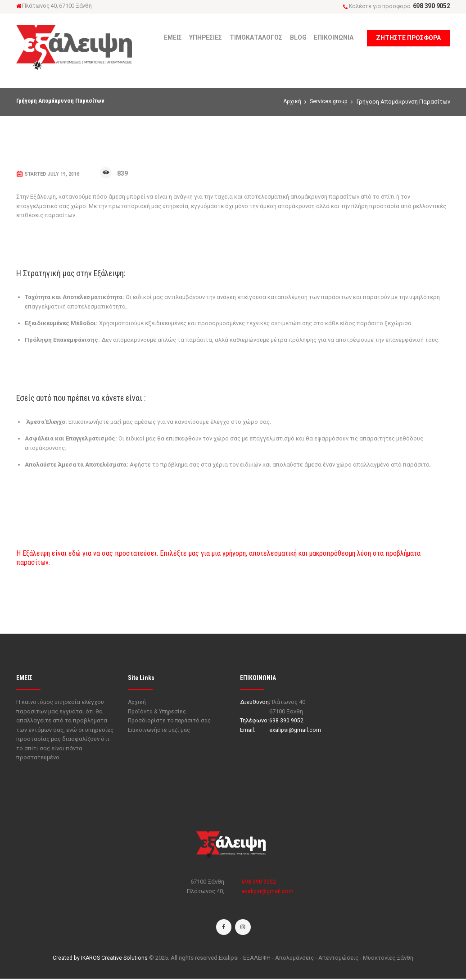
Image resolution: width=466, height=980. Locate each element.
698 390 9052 (432, 6)
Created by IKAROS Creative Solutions (100, 959)
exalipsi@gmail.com (296, 730)
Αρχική (290, 102)
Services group (328, 102)
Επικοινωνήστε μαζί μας (160, 730)
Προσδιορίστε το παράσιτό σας (171, 720)
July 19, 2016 (64, 174)
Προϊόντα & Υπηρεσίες (158, 711)
